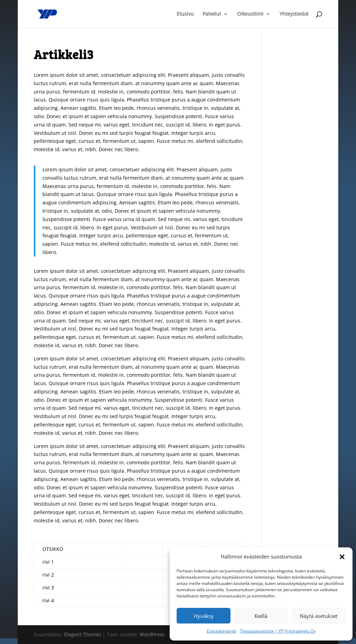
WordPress (152, 634)
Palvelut (212, 14)
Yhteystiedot (294, 14)
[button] (342, 557)
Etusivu (185, 14)
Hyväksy (204, 616)
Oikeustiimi (250, 14)
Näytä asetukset (319, 616)
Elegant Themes (83, 634)
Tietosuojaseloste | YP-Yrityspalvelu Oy (278, 631)
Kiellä (261, 616)
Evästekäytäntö (222, 631)
